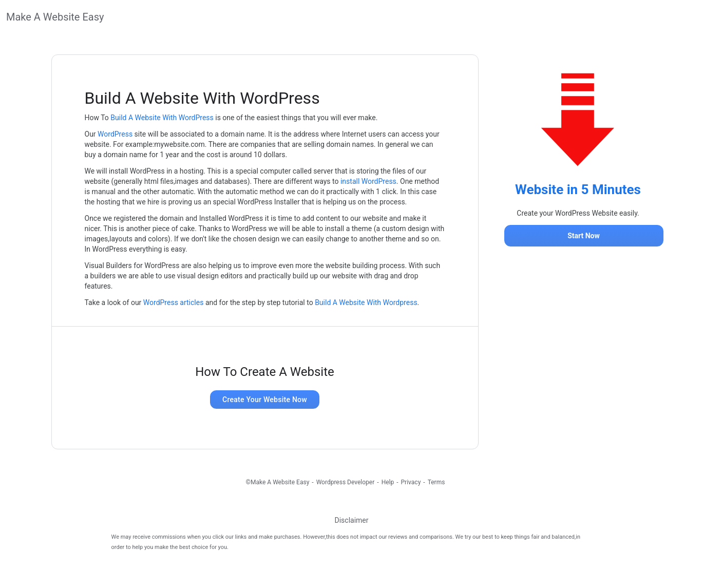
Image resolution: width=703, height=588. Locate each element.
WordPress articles (174, 302)
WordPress (115, 134)
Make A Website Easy (55, 17)
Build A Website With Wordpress (366, 302)
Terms (436, 482)
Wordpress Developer (346, 482)
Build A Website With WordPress (162, 118)
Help (388, 482)
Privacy (411, 482)
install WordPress (368, 181)
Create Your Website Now (265, 400)
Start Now (584, 236)
